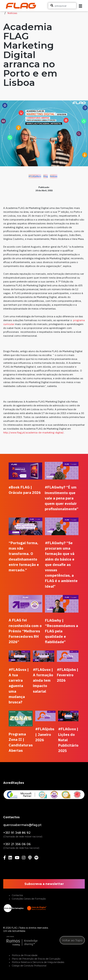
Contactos (17, 895)
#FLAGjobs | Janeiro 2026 (45, 734)
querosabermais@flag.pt (22, 825)
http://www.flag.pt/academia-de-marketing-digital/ (34, 432)
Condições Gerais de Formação (29, 899)
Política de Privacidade (25, 955)
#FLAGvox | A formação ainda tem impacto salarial (43, 680)
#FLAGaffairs (35, 176)
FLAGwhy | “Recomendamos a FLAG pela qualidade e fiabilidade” (62, 631)
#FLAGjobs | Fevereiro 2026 (68, 675)
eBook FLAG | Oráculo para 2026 (25, 490)
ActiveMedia (19, 931)
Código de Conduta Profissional (29, 966)
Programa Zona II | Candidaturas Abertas (21, 742)
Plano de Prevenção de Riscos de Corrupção (36, 959)
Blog (46, 176)
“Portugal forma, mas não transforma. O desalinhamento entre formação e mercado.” (24, 556)
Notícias (12, 13)
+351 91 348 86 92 (17, 833)
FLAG (14, 928)
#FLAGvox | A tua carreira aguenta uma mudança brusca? (19, 686)
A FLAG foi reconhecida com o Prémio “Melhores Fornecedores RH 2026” (25, 631)
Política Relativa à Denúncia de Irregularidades (38, 962)
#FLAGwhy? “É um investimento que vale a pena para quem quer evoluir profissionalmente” (62, 498)
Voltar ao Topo (72, 940)
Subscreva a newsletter (44, 884)
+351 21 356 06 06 (17, 844)
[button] (80, 6)
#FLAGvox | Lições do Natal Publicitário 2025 (68, 740)
